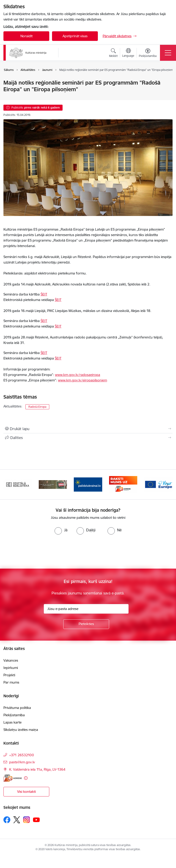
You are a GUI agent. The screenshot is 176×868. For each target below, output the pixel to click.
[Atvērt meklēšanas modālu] (113, 53)
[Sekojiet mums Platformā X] (17, 820)
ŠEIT (44, 294)
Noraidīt (26, 36)
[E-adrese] (13, 778)
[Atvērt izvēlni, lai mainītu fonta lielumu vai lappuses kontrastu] (148, 53)
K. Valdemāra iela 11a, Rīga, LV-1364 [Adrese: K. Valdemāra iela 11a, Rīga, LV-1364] (37, 769)
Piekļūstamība (14, 715)
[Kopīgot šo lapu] (88, 438)
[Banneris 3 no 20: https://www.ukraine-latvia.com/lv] (88, 484)
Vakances (11, 660)
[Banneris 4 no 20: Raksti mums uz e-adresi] (123, 484)
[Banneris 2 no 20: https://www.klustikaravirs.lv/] (53, 484)
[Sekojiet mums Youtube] (36, 820)
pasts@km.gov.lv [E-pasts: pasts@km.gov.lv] (22, 762)
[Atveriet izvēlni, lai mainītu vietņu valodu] (128, 53)
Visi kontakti (26, 792)
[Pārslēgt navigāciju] (168, 53)
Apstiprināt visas (75, 36)
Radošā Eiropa (37, 407)
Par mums (11, 682)
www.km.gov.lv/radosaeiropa (78, 375)
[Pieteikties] (86, 624)
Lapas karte (12, 722)
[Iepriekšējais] (9, 485)
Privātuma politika (17, 708)
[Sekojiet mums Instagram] (27, 820)
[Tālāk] (167, 485)
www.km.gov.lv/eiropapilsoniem (82, 380)
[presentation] (38, 552)
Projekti (9, 675)
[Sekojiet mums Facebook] (7, 820)
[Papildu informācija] (26, 778)
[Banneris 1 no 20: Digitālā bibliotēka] (18, 484)
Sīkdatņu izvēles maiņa (21, 730)
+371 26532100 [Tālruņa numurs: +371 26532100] (22, 755)
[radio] (61, 530)
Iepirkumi (11, 668)
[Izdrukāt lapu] (88, 429)
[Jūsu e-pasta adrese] (86, 609)
